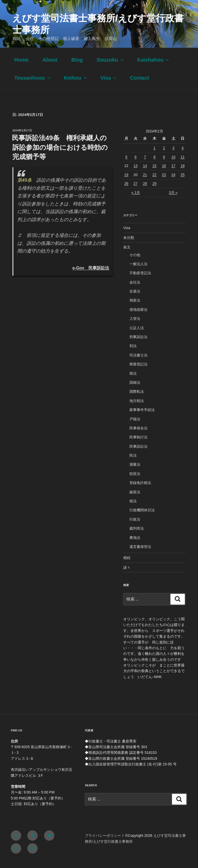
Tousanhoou (33, 84)
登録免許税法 (140, 489)
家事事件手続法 (142, 416)
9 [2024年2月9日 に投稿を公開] (164, 163)
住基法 (135, 298)
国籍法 (135, 389)
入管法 (135, 325)
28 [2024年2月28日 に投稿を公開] (145, 190)
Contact (139, 84)
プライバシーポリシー (103, 842)
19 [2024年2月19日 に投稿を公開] (126, 181)
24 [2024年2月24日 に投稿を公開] (174, 181)
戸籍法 (135, 425)
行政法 (135, 526)
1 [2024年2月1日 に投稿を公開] (154, 154)
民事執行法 (138, 444)
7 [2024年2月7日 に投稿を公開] (145, 163)
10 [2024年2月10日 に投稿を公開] (174, 163)
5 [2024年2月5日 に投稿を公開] (126, 163)
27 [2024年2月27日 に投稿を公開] (136, 190)
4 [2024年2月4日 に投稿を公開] (183, 154)
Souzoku (111, 66)
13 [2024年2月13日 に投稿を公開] (136, 172)
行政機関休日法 (142, 516)
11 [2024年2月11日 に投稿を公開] (183, 163)
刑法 (133, 352)
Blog (77, 66)
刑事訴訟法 (138, 343)
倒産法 (135, 307)
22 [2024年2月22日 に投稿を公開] (154, 181)
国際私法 (137, 398)
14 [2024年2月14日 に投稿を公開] (145, 172)
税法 (133, 507)
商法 (133, 380)
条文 (127, 254)
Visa (109, 84)
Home (21, 66)
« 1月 (136, 199)
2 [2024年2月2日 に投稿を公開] (164, 154)
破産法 (135, 498)
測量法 (135, 471)
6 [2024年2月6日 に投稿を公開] (136, 163)
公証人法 (137, 334)
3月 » (173, 199)
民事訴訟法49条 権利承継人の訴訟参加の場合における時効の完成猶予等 (60, 154)
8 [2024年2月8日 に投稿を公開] (154, 163)
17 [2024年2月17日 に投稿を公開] (174, 172)
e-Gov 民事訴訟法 (91, 274)
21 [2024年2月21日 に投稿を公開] (145, 181)
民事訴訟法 (138, 453)
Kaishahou (154, 66)
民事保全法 (138, 435)
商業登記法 (138, 371)
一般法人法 (138, 270)
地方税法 (137, 407)
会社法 (135, 289)
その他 (135, 261)
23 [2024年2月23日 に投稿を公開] (164, 181)
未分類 (129, 244)
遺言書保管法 (140, 553)
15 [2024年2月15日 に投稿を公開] (154, 172)
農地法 (135, 544)
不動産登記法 (140, 279)
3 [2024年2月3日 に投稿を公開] (174, 154)
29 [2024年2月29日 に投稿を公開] (154, 190)
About (50, 66)
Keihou (76, 84)
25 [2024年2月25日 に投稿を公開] (183, 181)
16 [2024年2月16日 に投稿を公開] (164, 172)
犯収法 (135, 480)
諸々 (127, 574)
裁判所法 (137, 535)
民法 (133, 462)
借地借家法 (138, 316)
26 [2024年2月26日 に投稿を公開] (126, 190)
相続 (127, 564)
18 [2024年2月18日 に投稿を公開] (183, 172)
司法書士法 (138, 362)
